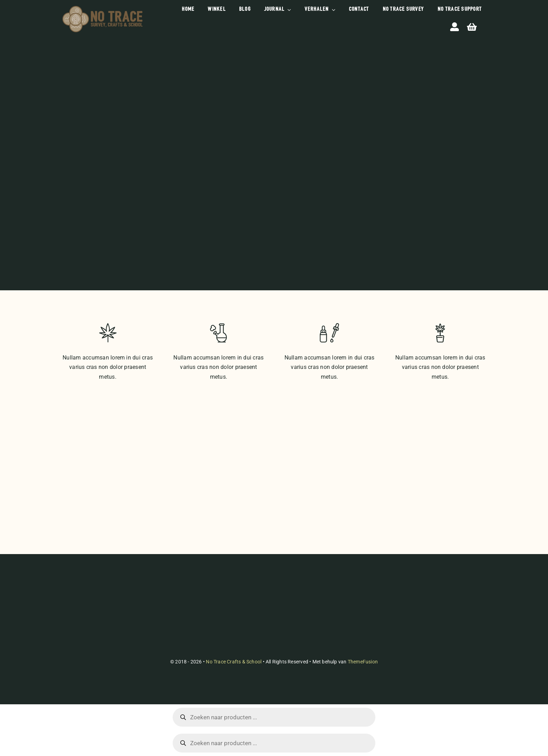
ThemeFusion (363, 662)
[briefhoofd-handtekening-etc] (102, 7)
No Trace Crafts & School (234, 662)
